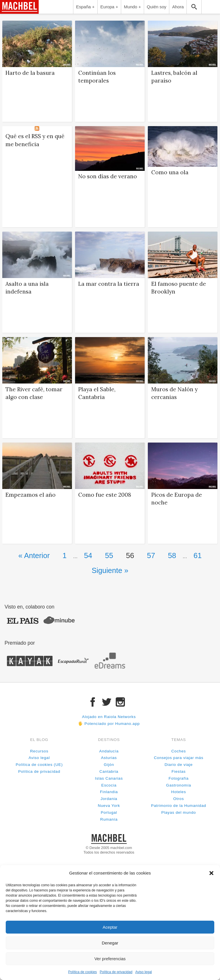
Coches (179, 751)
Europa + (109, 7)
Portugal (109, 812)
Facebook (93, 702)
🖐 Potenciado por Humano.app (109, 724)
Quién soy (156, 7)
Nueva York (109, 806)
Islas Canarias (109, 778)
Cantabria (109, 771)
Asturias (109, 758)
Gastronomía (179, 785)
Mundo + (133, 7)
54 (88, 555)
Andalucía (109, 751)
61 (198, 555)
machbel (10, 13)
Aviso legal (144, 972)
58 (172, 555)
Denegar (110, 943)
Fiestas (179, 771)
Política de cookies (82, 972)
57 (151, 555)
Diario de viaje (178, 765)
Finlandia (109, 792)
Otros (179, 799)
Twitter (107, 702)
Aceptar (110, 927)
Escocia (109, 785)
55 (109, 555)
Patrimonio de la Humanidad (178, 806)
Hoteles (179, 792)
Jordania (109, 799)
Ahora (178, 7)
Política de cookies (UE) (39, 765)
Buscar (194, 7)
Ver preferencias (110, 959)
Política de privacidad (116, 972)
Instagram (120, 702)
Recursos (39, 751)
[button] (211, 873)
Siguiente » (110, 570)
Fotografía (178, 778)
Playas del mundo (179, 812)
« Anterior (34, 555)
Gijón (109, 765)
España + (86, 7)
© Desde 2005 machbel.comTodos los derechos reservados (109, 850)
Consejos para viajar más (179, 758)
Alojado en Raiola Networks (109, 717)
